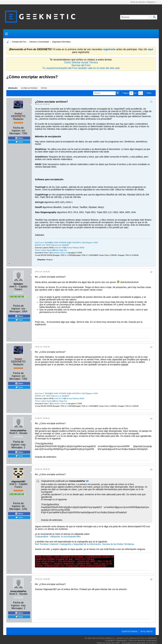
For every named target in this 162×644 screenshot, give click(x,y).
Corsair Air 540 (59, 248)
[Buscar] (136, 17)
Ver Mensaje (87, 481)
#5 (151, 470)
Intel (37, 243)
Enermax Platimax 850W (75, 248)
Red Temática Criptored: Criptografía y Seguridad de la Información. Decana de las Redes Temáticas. (85, 544)
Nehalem (18, 284)
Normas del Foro (81, 65)
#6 (151, 579)
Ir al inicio (147, 631)
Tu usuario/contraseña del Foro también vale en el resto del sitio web (81, 68)
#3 (151, 347)
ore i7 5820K (45, 243)
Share (19, 138)
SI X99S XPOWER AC (60, 243)
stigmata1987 (18, 481)
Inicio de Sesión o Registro (144, 2)
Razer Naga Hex (61, 250)
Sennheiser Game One (60, 253)
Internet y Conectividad (39, 42)
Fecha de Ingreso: (18, 129)
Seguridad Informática (61, 42)
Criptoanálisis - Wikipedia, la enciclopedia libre (58, 537)
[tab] (13, 88)
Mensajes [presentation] (13, 88)
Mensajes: (15, 133)
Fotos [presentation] (44, 88)
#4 (151, 419)
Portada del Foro (19, 42)
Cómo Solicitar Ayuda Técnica (81, 62)
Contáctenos (130, 631)
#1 (151, 102)
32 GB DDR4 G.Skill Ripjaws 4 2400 (84, 243)
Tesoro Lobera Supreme (44, 250)
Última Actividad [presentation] (29, 88)
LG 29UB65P (64, 245)
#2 (151, 272)
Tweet (19, 142)
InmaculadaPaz (18, 430)
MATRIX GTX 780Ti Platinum (46, 245)
